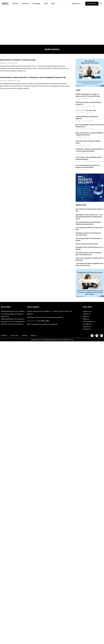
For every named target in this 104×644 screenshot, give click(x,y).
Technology (35, 4)
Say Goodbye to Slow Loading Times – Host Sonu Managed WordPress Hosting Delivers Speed (89, 217)
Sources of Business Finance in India (87, 244)
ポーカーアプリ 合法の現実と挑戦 (86, 110)
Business (15, 4)
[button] (92, 4)
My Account (77, 4)
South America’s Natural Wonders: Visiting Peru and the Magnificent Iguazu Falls (33, 77)
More (52, 4)
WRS (5, 4)
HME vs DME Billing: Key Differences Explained (42, 324)
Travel (44, 4)
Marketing (25, 4)
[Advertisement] (18, 26)
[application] (53, 4)
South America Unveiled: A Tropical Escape (18, 60)
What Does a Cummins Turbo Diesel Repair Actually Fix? (45, 317)
